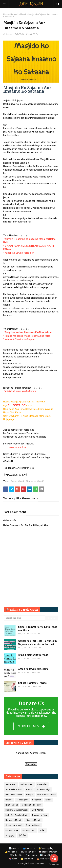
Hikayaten (37, 800)
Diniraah (9, 34)
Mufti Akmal (37, 810)
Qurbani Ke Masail (14, 825)
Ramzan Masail (33, 825)
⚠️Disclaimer (11, 852)
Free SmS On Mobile (46, 795)
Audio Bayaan (27, 784)
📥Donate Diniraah (45, 859)
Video (42, 830)
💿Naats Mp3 (46, 855)
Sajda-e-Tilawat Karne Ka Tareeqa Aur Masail (38, 629)
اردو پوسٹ (10, 836)
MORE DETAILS (31, 726)
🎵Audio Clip (31, 855)
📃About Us (14, 848)
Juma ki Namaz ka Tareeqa (33, 655)
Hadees (9, 800)
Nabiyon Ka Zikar (40, 815)
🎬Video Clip (16, 855)
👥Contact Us (29, 848)
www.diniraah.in (18, 447)
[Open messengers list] (54, 858)
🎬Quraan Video (28, 852)
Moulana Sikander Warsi (17, 810)
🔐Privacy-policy (46, 848)
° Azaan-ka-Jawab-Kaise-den (19, 253)
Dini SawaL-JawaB (14, 795)
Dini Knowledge (43, 790)
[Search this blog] (24, 618)
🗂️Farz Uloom (27, 859)
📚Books (13, 859)
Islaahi (49, 800)
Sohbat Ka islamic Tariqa (32, 683)
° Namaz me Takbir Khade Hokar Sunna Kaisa (27, 336)
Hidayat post (22, 800)
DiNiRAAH (39, 864)
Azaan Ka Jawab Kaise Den (33, 669)
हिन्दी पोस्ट (22, 836)
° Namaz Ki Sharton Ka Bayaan (19, 339)
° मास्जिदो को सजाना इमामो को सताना (20, 391)
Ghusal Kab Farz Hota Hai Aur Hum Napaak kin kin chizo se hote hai (37, 643)
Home (6, 14)
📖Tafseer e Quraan (48, 852)
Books (29, 790)
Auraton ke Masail (14, 790)
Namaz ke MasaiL (19, 14)
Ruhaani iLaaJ (29, 830)
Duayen (30, 795)
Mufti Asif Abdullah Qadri (17, 815)
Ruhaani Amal (12, 830)
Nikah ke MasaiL (33, 820)
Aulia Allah (42, 784)
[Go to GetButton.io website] (54, 865)
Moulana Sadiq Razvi (31, 805)
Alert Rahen (11, 784)
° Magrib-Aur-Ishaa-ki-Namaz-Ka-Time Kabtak (28, 332)
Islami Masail (18, 481)
